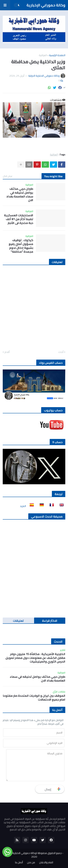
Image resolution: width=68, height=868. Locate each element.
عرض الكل (8, 176)
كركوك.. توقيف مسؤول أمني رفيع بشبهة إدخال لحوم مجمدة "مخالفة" (21, 246)
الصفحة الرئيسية (57, 55)
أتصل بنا (19, 863)
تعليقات (18, 621)
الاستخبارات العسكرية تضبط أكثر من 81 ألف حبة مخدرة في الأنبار (19, 219)
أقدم (7, 352)
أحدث (61, 352)
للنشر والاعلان (46, 863)
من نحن (31, 863)
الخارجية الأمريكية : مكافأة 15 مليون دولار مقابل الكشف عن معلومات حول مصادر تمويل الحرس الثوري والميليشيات (35, 658)
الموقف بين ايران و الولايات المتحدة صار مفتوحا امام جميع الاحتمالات (34, 698)
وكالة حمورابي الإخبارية (46, 5)
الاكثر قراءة (50, 621)
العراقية (43, 55)
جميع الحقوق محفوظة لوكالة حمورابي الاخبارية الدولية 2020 (33, 855)
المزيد (23, 506)
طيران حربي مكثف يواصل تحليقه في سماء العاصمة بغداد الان (20, 194)
